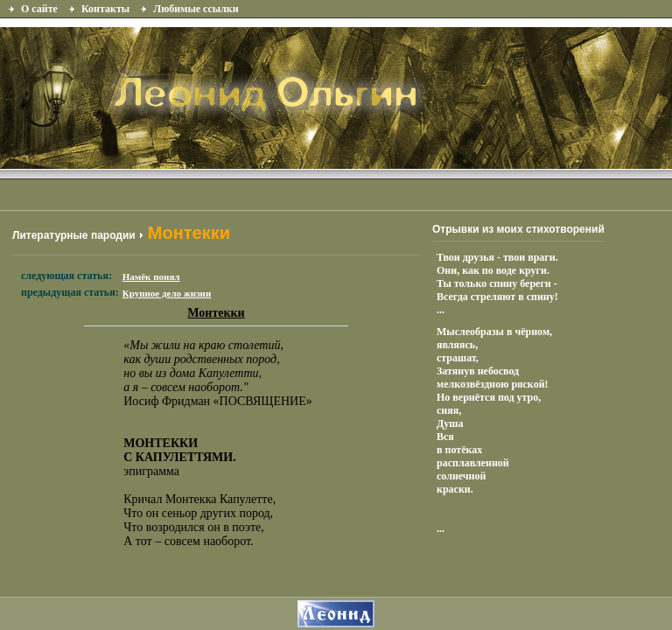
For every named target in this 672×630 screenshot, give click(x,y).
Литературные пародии (74, 235)
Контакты (105, 9)
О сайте (39, 9)
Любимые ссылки (196, 9)
